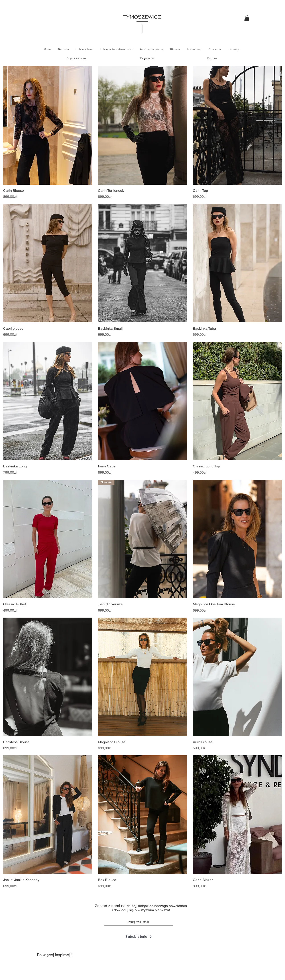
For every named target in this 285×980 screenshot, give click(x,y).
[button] (247, 18)
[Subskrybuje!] (139, 937)
